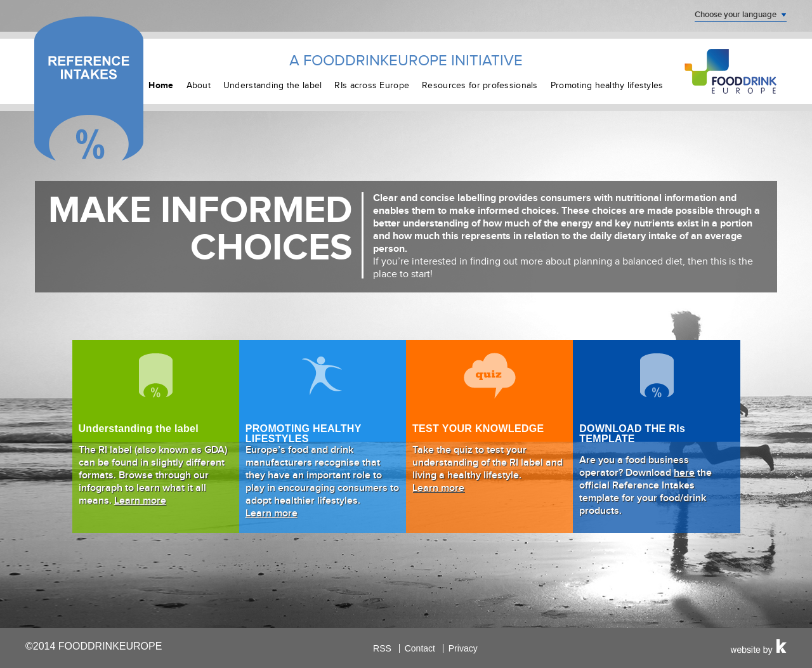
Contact (420, 648)
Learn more (140, 501)
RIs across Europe (372, 86)
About (199, 86)
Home (161, 85)
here (684, 473)
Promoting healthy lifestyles (607, 86)
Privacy (463, 648)
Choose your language (736, 15)
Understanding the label (272, 86)
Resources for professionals (480, 86)
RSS (382, 648)
